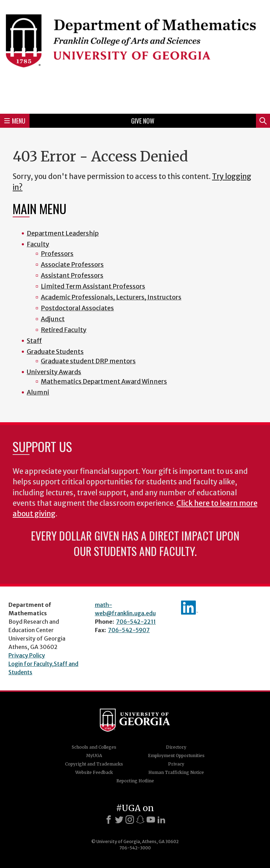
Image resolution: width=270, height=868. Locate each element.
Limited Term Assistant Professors (93, 286)
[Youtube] (151, 820)
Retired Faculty (64, 330)
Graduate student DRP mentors (88, 361)
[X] (119, 820)
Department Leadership (63, 233)
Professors (57, 254)
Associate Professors (72, 264)
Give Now (143, 121)
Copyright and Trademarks (94, 764)
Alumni (38, 392)
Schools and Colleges (94, 747)
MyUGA (94, 756)
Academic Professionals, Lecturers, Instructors (111, 297)
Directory (176, 747)
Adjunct (53, 319)
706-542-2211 (136, 622)
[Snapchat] (140, 820)
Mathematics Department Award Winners (104, 381)
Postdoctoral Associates (77, 308)
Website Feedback (94, 772)
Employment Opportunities (176, 756)
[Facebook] (109, 820)
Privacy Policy (27, 655)
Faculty (38, 244)
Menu (15, 121)
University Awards (54, 372)
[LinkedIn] (161, 820)
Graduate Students (55, 352)
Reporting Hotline (135, 781)
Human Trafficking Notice (176, 772)
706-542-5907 (129, 630)
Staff (34, 341)
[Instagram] (130, 820)
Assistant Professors (72, 275)
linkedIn (189, 608)
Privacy (176, 764)
